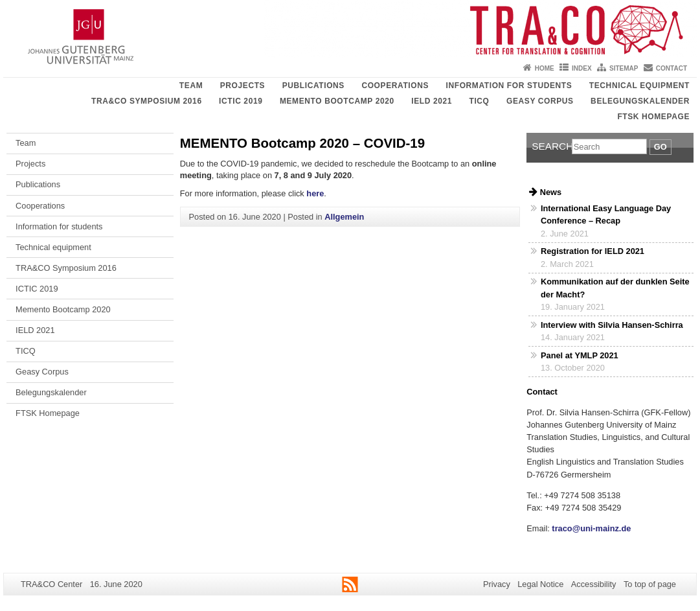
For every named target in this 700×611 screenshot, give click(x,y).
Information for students (509, 86)
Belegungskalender (640, 101)
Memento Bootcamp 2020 (337, 101)
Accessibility (594, 584)
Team (191, 86)
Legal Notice (540, 584)
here (315, 193)
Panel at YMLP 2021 (580, 355)
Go (660, 147)
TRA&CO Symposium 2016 (147, 101)
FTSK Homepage (653, 117)
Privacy (497, 584)
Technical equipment (639, 86)
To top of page (650, 584)
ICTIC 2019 (241, 101)
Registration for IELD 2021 (593, 251)
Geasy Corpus (540, 101)
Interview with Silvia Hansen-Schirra (612, 325)
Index (582, 68)
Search (552, 146)
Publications (313, 86)
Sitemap (624, 68)
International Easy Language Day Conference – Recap (606, 214)
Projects (243, 86)
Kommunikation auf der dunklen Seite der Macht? (615, 288)
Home (545, 68)
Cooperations (395, 86)
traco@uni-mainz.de (591, 528)
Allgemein (344, 217)
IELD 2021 (432, 101)
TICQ (479, 101)
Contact (672, 68)
